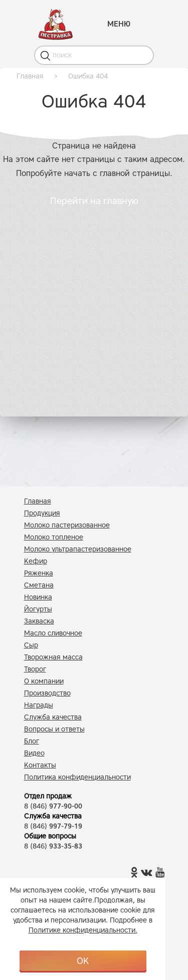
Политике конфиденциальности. (83, 930)
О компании (44, 681)
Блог (32, 741)
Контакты (40, 765)
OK (83, 961)
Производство (47, 693)
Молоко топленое (54, 537)
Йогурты (38, 609)
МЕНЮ (119, 24)
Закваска (39, 621)
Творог (35, 669)
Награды (39, 705)
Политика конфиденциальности (77, 777)
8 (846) (53, 806)
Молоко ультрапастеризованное (78, 549)
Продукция (42, 513)
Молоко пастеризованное (67, 525)
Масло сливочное (53, 633)
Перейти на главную (94, 201)
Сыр (31, 645)
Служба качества (53, 717)
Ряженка (39, 573)
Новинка (38, 597)
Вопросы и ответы (54, 729)
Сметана (39, 585)
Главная (38, 501)
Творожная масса (53, 657)
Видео (34, 753)
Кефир (36, 561)
